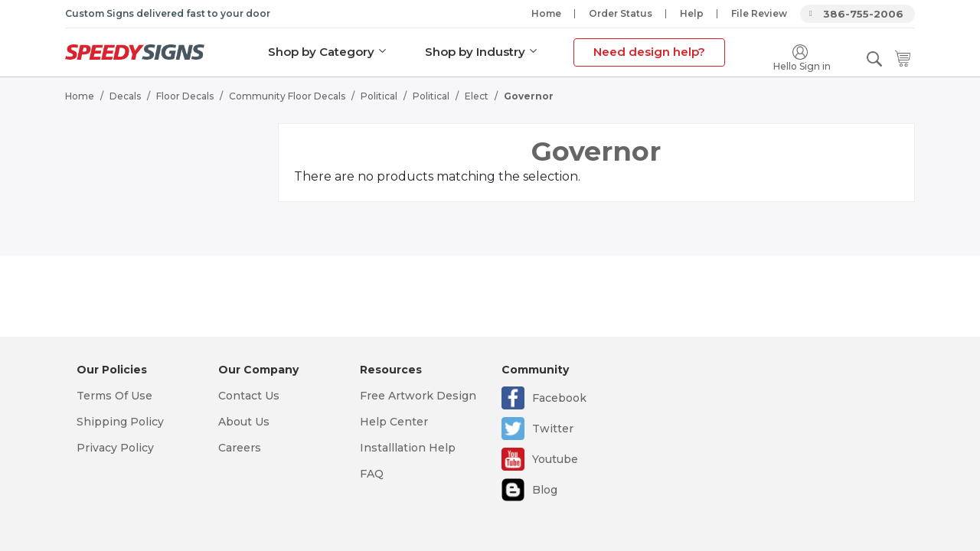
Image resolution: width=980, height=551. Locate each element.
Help (692, 13)
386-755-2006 (863, 14)
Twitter (553, 429)
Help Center (394, 422)
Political (379, 96)
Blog (545, 490)
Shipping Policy (120, 422)
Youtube (555, 459)
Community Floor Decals (287, 96)
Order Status (621, 13)
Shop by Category (321, 52)
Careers (240, 448)
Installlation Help (408, 448)
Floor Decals (185, 96)
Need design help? (649, 52)
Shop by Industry (475, 52)
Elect (477, 96)
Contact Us (249, 396)
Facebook (559, 398)
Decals (125, 96)
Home (546, 13)
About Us (244, 422)
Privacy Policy (115, 448)
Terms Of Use (114, 396)
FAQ (372, 474)
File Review (759, 13)
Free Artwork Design (418, 396)
